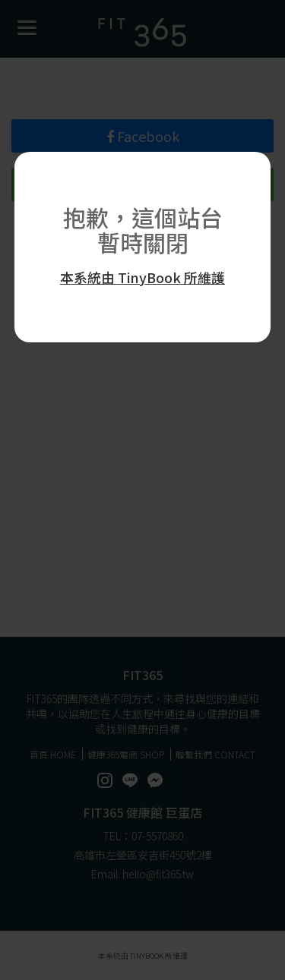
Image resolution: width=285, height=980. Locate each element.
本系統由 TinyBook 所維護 (142, 277)
